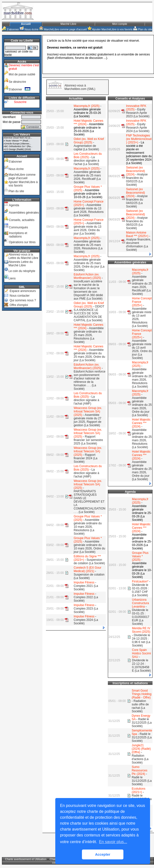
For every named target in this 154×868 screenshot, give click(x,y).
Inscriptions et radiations (18, 235)
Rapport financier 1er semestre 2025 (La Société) (88, 440)
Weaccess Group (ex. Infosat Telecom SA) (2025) (88, 411)
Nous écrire (29, 29)
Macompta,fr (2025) (87, 106)
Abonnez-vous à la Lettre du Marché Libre (23, 256)
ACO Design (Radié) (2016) (22, 150)
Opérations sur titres (22, 242)
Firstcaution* (140, 581)
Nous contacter (20, 296)
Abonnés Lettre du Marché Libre (20, 264)
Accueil (26, 24)
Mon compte (120, 24)
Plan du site (143, 29)
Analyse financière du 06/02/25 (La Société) (137, 223)
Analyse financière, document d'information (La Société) (139, 245)
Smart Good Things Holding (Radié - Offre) (142, 694)
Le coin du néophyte (22, 271)
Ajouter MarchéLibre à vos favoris (110, 29)
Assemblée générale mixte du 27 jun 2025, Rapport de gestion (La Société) (87, 420)
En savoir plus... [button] (113, 842)
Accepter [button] (103, 854)
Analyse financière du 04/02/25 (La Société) (137, 201)
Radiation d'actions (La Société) (140, 759)
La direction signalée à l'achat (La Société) (86, 161)
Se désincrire (17, 82)
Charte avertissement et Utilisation (26, 859)
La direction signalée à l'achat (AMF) (86, 400)
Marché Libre (68, 24)
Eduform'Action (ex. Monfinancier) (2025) (87, 276)
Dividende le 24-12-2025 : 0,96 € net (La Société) (141, 640)
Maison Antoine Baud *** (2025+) (137, 234)
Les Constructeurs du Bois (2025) (88, 155)
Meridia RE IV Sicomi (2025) (141, 630)
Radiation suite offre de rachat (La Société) (140, 706)
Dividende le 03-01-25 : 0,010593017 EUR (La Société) (141, 617)
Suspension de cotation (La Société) (89, 562)
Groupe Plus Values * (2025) (140, 556)
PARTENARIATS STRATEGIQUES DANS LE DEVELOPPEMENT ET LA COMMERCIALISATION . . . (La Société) (89, 502)
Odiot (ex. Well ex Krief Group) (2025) (89, 141)
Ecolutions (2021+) (139, 790)
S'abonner (10, 29)
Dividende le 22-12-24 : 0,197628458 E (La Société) (141, 665)
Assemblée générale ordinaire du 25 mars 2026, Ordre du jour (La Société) (89, 265)
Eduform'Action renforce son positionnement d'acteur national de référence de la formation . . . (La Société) (89, 380)
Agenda (14, 205)
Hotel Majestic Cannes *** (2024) (141, 423)
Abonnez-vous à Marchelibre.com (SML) (80, 87)
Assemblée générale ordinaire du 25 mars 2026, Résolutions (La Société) (88, 247)
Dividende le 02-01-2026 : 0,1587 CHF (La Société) (140, 590)
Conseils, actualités (22, 220)
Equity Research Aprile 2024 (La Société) (138, 128)
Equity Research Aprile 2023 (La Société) (138, 113)
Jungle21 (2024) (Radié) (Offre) (141, 749)
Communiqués (18, 227)
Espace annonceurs (23, 291)
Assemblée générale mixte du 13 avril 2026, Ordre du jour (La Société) (87, 228)
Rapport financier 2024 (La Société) (85, 458)
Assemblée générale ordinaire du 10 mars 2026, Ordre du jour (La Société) (89, 547)
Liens (12, 278)
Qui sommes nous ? (23, 300)
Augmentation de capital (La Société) (86, 148)
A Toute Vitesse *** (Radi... (22, 141)
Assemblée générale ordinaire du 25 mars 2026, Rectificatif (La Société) (87, 177)
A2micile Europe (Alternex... (22, 144)
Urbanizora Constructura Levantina (141, 603)
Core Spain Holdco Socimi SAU (142, 653)
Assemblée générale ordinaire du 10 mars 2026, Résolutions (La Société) (87, 527)
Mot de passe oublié (22, 74)
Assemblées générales (24, 213)
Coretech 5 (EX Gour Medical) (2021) (87, 569)
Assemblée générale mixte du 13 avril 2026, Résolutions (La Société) (88, 210)
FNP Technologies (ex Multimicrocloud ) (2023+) (139, 139)
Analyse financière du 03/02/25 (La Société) (137, 180)
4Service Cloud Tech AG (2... (22, 138)
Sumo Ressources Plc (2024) (140, 770)
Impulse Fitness (84, 582)
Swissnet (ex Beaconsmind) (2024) (136, 171)
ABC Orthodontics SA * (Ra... (22, 147)
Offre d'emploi (19, 305)
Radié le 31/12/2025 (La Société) (142, 723)
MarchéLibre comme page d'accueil (63, 29)
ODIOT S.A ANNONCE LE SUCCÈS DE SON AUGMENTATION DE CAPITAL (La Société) (89, 313)
